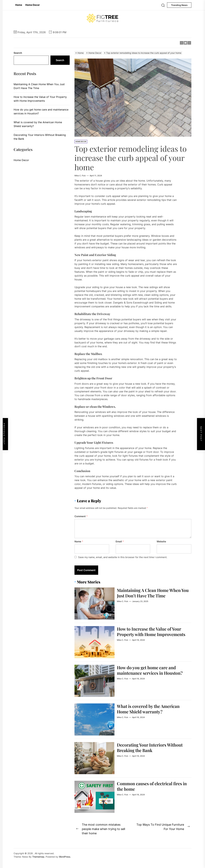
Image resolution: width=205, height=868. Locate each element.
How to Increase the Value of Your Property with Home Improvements (151, 634)
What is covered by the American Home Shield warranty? (151, 709)
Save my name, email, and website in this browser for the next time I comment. (123, 557)
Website (161, 541)
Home (19, 5)
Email (120, 541)
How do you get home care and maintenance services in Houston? (152, 670)
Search (18, 53)
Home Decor (33, 5)
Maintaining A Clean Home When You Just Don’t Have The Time (151, 593)
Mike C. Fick (80, 176)
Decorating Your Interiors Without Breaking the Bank (152, 747)
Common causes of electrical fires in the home (152, 786)
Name (79, 541)
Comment (81, 516)
